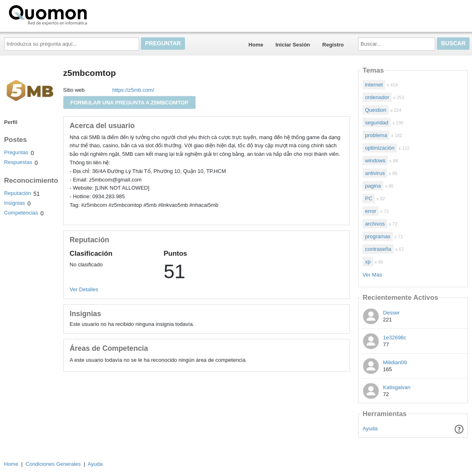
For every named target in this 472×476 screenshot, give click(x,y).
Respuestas (18, 162)
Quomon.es (74, 14)
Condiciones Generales (53, 464)
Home (256, 45)
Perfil (11, 122)
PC (369, 198)
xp (368, 262)
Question (376, 110)
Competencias (21, 213)
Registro (333, 45)
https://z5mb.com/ (133, 90)
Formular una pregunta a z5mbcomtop (130, 103)
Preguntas (16, 152)
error (371, 211)
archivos (375, 224)
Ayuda (370, 428)
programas (378, 236)
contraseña (378, 249)
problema (376, 135)
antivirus (375, 173)
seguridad (377, 123)
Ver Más (372, 275)
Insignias (14, 203)
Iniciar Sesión (293, 45)
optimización (380, 148)
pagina (373, 186)
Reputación (18, 193)
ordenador (377, 97)
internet (374, 85)
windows (375, 161)
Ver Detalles (84, 289)
